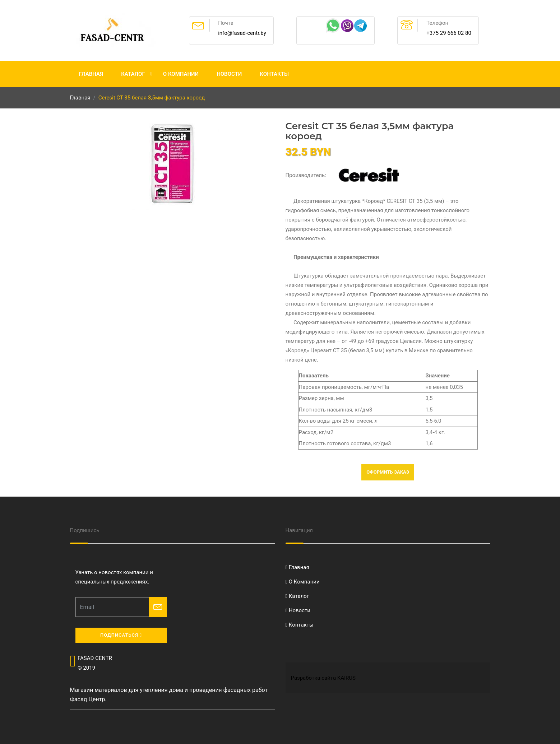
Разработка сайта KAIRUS (323, 678)
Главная (91, 74)
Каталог (133, 74)
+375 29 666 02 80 (449, 33)
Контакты (274, 74)
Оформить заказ (388, 472)
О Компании (181, 74)
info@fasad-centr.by (242, 33)
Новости (229, 74)
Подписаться (121, 635)
